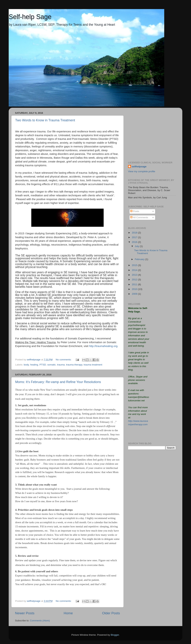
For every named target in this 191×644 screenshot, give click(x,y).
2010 (135, 289)
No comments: (64, 360)
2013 (135, 275)
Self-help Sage (30, 17)
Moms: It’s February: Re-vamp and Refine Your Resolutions (58, 382)
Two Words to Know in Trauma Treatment (45, 120)
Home (68, 613)
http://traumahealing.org (103, 346)
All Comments (139, 217)
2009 (135, 294)
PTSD (43, 365)
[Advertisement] (152, 133)
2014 (135, 270)
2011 (135, 284)
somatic (52, 365)
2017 (135, 237)
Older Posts (111, 613)
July (137, 246)
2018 (135, 233)
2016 (135, 242)
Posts (135, 211)
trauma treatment (93, 365)
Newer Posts (25, 613)
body (26, 365)
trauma (61, 365)
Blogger (115, 635)
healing (34, 365)
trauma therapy (74, 365)
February (140, 259)
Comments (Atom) (40, 621)
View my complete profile (142, 171)
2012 (135, 280)
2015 (135, 265)
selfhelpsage (139, 167)
